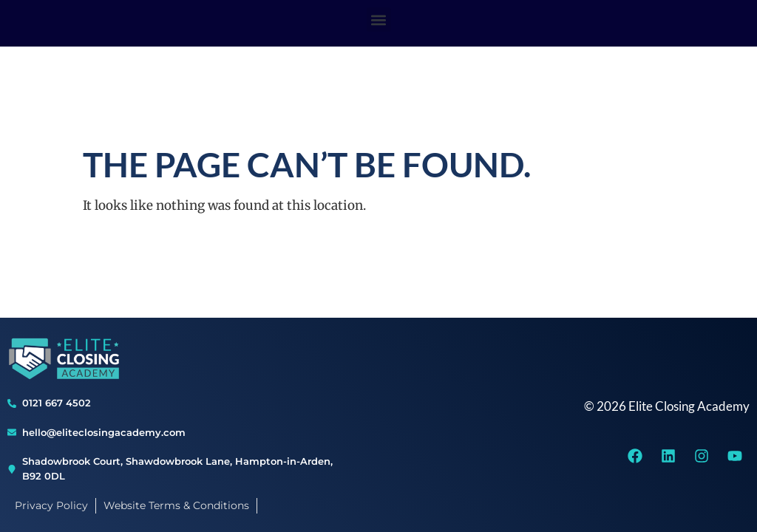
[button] (379, 20)
